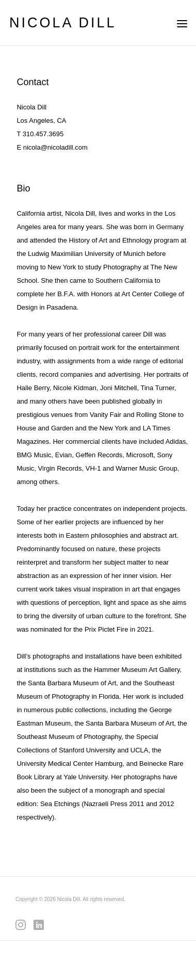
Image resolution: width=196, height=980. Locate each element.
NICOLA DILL (63, 23)
